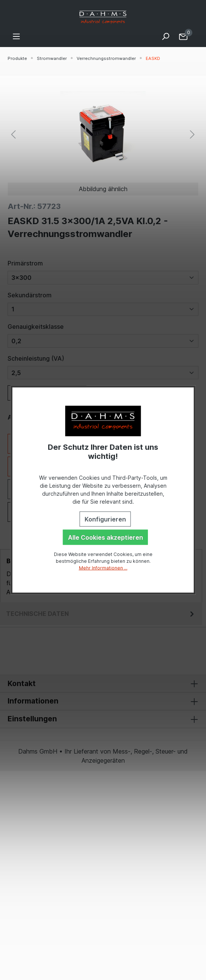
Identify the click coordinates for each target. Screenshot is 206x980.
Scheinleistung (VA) (36, 358)
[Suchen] (165, 36)
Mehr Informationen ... (103, 568)
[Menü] (16, 36)
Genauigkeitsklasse (36, 327)
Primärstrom (25, 263)
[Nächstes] (192, 134)
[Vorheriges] (13, 134)
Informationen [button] (103, 701)
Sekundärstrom (30, 295)
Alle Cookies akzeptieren (105, 537)
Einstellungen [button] (103, 719)
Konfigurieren (105, 519)
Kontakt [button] (103, 684)
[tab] (101, 614)
